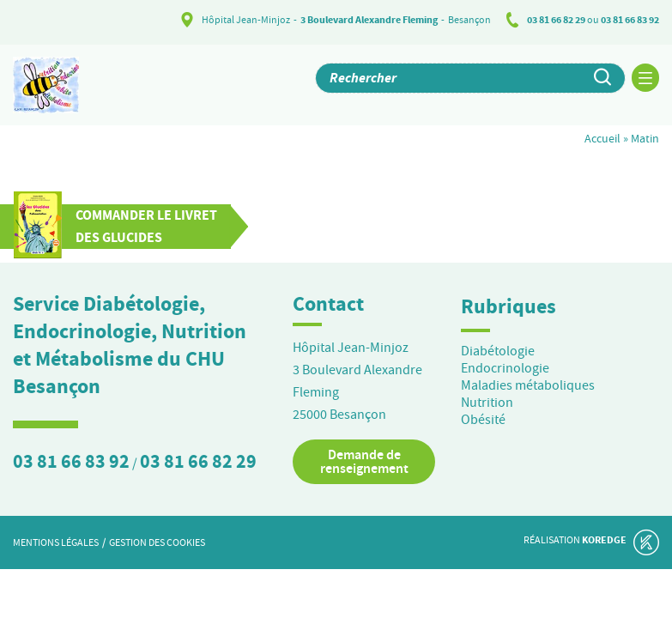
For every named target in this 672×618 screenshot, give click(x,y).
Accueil (602, 138)
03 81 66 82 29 (556, 20)
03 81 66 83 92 (630, 20)
